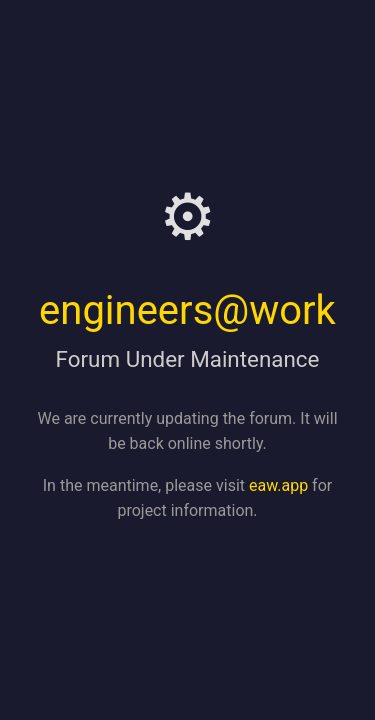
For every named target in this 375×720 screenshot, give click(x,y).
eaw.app (278, 485)
